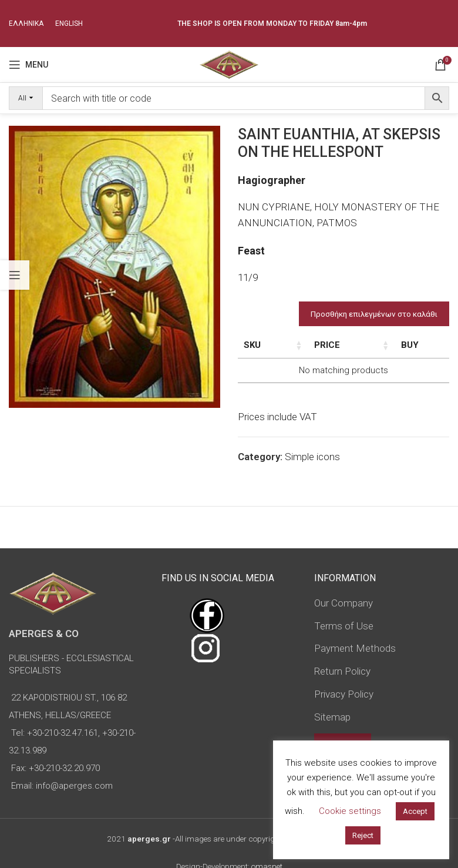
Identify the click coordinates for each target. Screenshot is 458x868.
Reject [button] (363, 835)
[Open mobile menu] (28, 65)
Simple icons (312, 457)
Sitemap (332, 717)
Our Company (343, 603)
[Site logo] (229, 63)
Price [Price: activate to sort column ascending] (359, 345)
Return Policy (342, 671)
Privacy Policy (344, 694)
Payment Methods (355, 648)
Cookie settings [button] (350, 811)
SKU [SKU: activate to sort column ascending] (252, 345)
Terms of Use (344, 626)
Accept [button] (415, 811)
